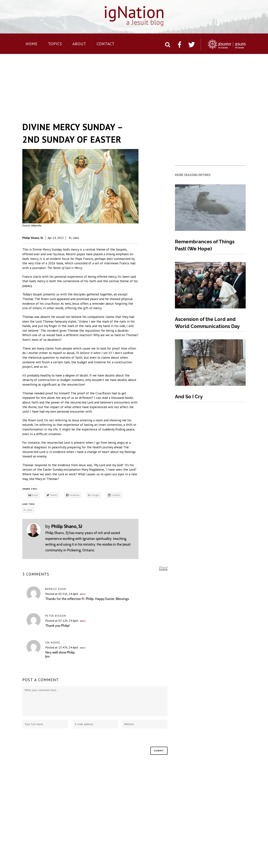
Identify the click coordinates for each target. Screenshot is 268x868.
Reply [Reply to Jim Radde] (83, 648)
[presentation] (51, 739)
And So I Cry (189, 397)
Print (163, 568)
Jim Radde (53, 643)
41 (74, 238)
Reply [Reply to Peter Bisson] (83, 621)
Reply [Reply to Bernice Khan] (83, 594)
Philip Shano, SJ (33, 238)
